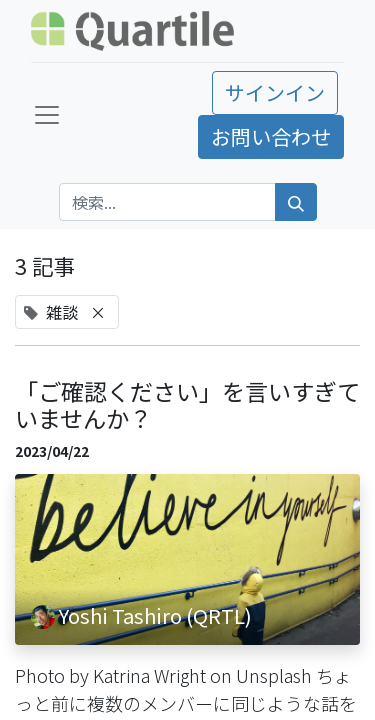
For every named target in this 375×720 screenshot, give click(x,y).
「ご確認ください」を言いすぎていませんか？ (187, 405)
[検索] (296, 202)
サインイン (275, 92)
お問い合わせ (271, 136)
